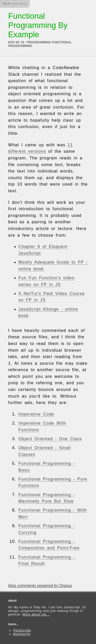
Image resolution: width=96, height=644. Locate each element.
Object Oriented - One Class (50, 439)
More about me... (36, 614)
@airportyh (22, 634)
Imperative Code (36, 414)
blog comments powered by (40, 586)
